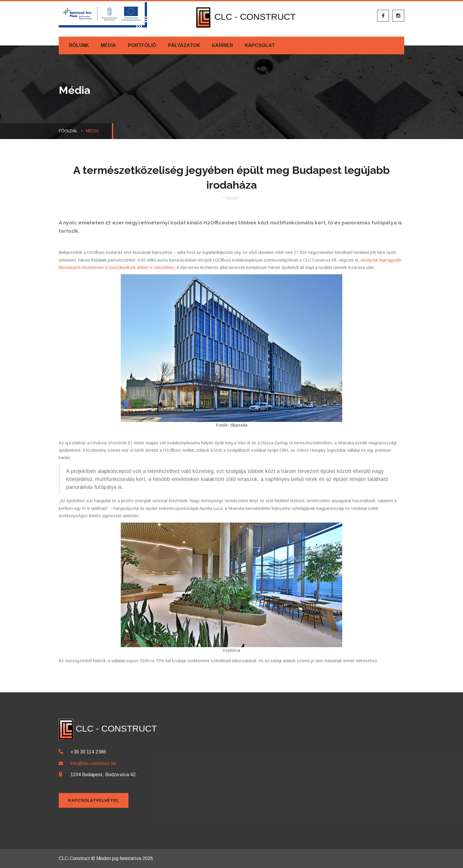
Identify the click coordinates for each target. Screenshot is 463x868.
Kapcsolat (260, 45)
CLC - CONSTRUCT (246, 17)
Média (108, 45)
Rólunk (79, 45)
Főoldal (68, 131)
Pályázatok (184, 45)
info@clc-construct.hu (93, 763)
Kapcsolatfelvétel (94, 800)
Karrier (222, 45)
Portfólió (142, 45)
